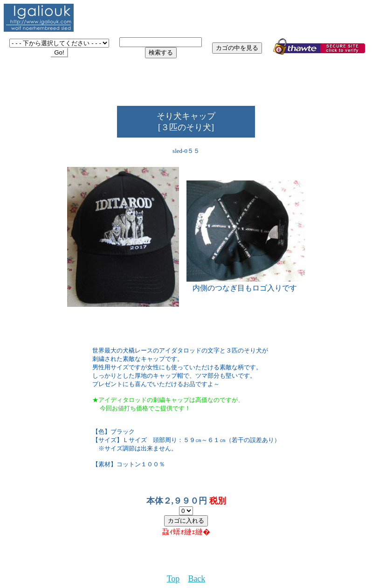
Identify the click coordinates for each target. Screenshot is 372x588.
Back (196, 579)
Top (173, 579)
